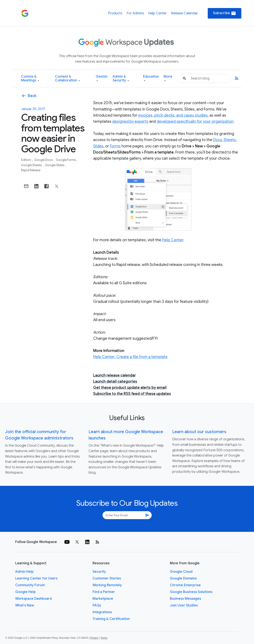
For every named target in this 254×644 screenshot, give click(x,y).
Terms (104, 638)
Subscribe (225, 13)
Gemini (102, 79)
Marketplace (103, 599)
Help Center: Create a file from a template (130, 357)
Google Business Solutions (191, 592)
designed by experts (130, 121)
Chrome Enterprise (185, 585)
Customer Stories (107, 578)
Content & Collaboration (67, 79)
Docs (218, 140)
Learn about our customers (199, 432)
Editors (26, 160)
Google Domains (183, 578)
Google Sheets (32, 165)
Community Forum (30, 585)
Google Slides (55, 165)
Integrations (102, 612)
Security (99, 572)
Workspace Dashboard (33, 599)
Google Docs (44, 160)
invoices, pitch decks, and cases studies (173, 115)
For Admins (135, 13)
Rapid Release (31, 170)
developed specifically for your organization (195, 121)
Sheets (230, 140)
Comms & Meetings (30, 79)
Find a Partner (104, 592)
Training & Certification (111, 619)
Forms (115, 146)
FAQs (97, 605)
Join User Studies (184, 605)
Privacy (94, 638)
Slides (98, 146)
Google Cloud (181, 572)
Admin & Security (121, 79)
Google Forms (66, 160)
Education (151, 79)
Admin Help (24, 572)
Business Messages (185, 599)
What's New (25, 605)
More (168, 79)
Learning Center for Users (36, 578)
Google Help (25, 592)
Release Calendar (184, 13)
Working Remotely (107, 585)
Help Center (157, 13)
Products (115, 13)
